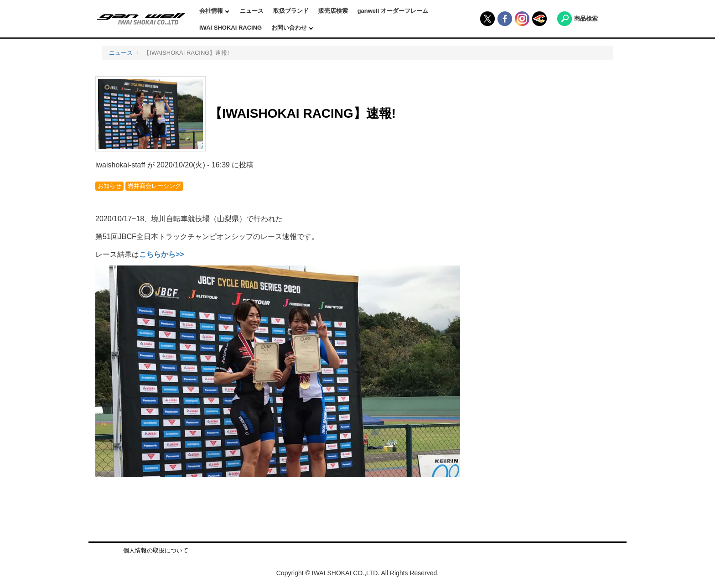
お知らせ (109, 186)
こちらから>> (162, 254)
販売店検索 (333, 11)
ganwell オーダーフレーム (393, 11)
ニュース (252, 11)
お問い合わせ (290, 28)
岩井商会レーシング (154, 186)
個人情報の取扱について (156, 550)
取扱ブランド (291, 11)
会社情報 (212, 11)
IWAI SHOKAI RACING (231, 28)
